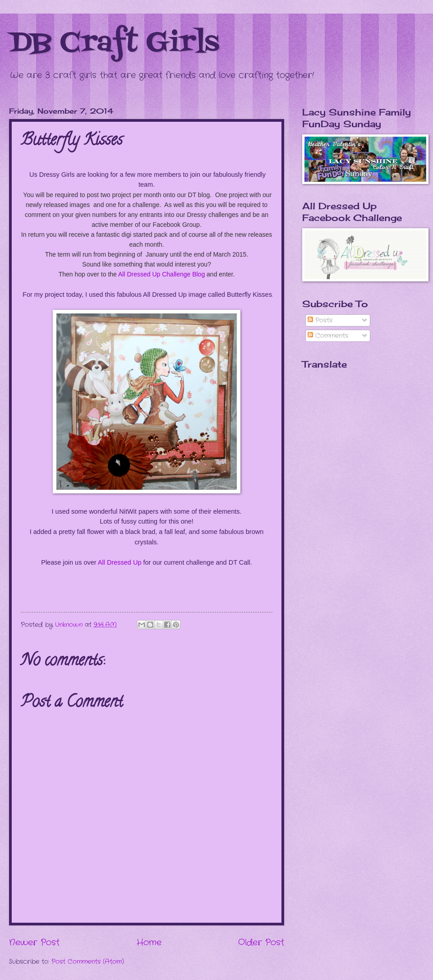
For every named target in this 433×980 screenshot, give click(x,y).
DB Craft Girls (114, 44)
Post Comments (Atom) (88, 962)
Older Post (261, 943)
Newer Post (34, 943)
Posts (320, 320)
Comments (328, 336)
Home (149, 943)
